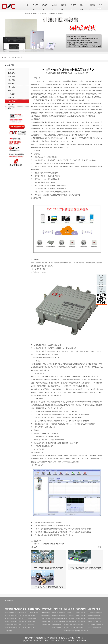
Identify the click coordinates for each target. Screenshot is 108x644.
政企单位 (10, 105)
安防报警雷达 (81, 609)
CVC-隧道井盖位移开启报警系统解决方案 (51, 544)
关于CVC (82, 7)
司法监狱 (10, 80)
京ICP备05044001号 (76, 638)
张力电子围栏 (46, 615)
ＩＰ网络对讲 (57, 609)
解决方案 (45, 7)
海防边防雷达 (81, 619)
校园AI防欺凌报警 (58, 612)
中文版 (93, 5)
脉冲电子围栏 (46, 612)
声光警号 (31, 625)
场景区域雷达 (81, 615)
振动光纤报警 (69, 609)
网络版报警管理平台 (95, 619)
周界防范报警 (47, 609)
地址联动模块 (9, 628)
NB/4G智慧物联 (20, 609)
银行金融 (10, 87)
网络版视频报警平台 (95, 615)
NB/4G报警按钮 (19, 619)
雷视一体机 (80, 625)
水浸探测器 (31, 628)
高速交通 (10, 84)
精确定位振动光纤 (70, 625)
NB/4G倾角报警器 (20, 622)
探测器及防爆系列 (34, 609)
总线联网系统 (9, 615)
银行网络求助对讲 (58, 619)
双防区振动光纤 (69, 615)
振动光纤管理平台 (70, 631)
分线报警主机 (9, 622)
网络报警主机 (9, 619)
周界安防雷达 (81, 612)
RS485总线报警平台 (95, 622)
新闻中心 (73, 7)
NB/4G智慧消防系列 (21, 625)
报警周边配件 (9, 625)
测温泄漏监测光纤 (70, 622)
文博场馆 (10, 94)
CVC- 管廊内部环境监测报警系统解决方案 (49, 568)
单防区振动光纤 (69, 612)
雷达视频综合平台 (82, 631)
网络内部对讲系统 (58, 615)
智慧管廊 (19, 57)
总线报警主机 (9, 612)
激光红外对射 (46, 619)
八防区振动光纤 (69, 619)
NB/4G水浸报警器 (20, 628)
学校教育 (10, 69)
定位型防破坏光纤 (70, 628)
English (101, 5)
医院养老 (10, 73)
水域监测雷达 (81, 622)
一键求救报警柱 (57, 625)
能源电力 (10, 91)
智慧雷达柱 (80, 628)
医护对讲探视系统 (58, 622)
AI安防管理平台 (94, 609)
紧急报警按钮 (32, 619)
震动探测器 (31, 622)
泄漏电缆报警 (46, 622)
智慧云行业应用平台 (95, 628)
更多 (101, 547)
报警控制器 (9, 609)
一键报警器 (9, 631)
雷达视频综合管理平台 (96, 625)
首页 (27, 7)
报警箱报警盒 (56, 628)
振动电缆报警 (46, 625)
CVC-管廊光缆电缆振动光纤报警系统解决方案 (85, 568)
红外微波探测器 (33, 612)
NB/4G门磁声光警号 (21, 615)
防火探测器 (31, 615)
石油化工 (10, 108)
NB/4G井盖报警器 (20, 612)
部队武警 (10, 76)
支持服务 (64, 7)
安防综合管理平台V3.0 (96, 612)
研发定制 (54, 7)
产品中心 (35, 7)
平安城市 (10, 98)
